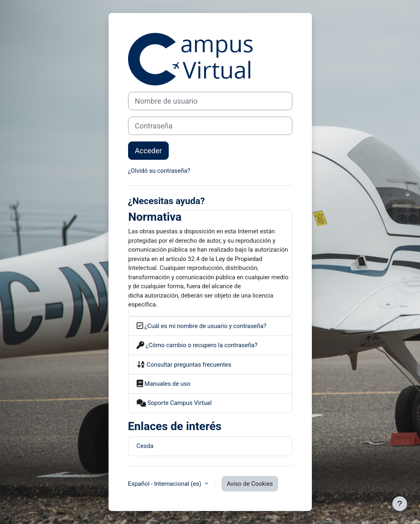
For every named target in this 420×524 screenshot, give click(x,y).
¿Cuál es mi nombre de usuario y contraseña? (205, 326)
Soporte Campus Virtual (179, 403)
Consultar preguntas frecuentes (188, 365)
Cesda (145, 446)
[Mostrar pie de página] (400, 504)
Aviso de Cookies (250, 484)
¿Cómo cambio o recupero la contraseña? (201, 345)
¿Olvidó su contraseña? (159, 171)
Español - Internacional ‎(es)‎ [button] (165, 484)
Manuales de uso (167, 384)
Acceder (149, 151)
